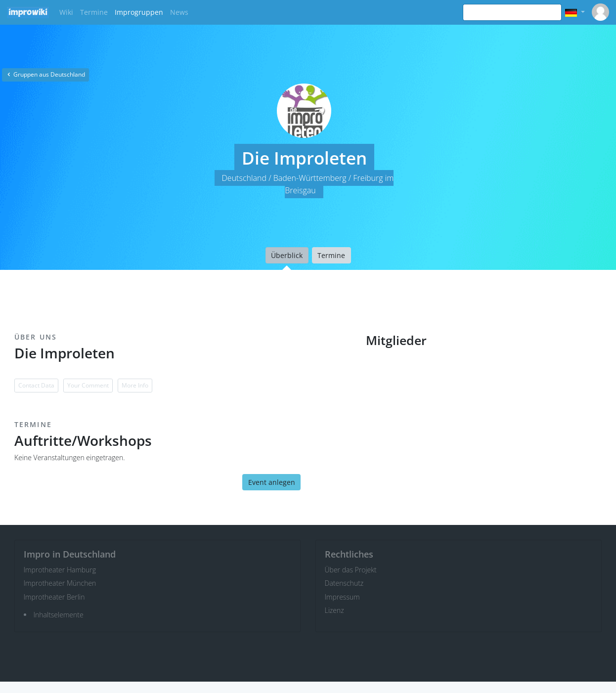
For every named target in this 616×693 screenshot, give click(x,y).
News (179, 12)
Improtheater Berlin (54, 597)
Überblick (287, 255)
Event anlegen (272, 482)
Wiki (66, 12)
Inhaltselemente (59, 615)
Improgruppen (139, 12)
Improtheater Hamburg (60, 570)
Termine (94, 12)
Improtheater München (60, 583)
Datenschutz (344, 583)
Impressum (342, 597)
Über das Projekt (351, 570)
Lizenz (334, 610)
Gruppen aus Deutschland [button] (45, 74)
